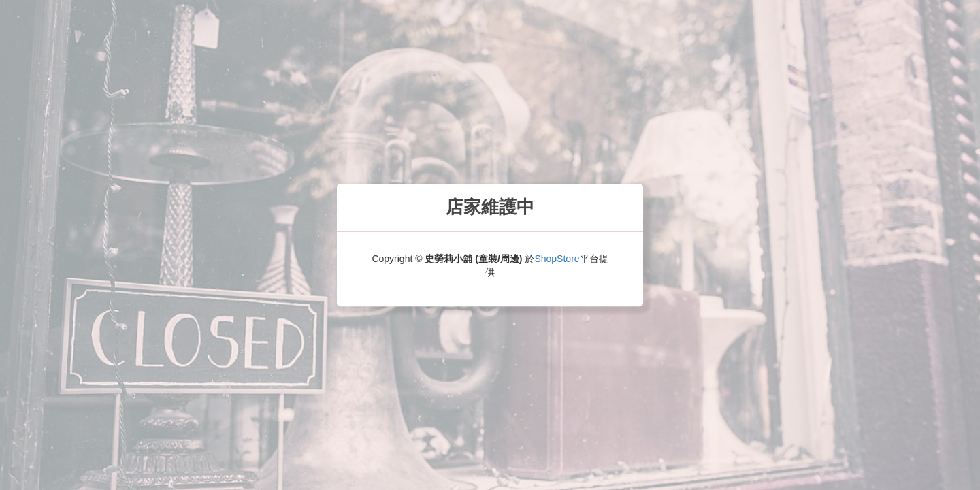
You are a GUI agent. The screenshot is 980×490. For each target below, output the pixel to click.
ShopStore (557, 259)
